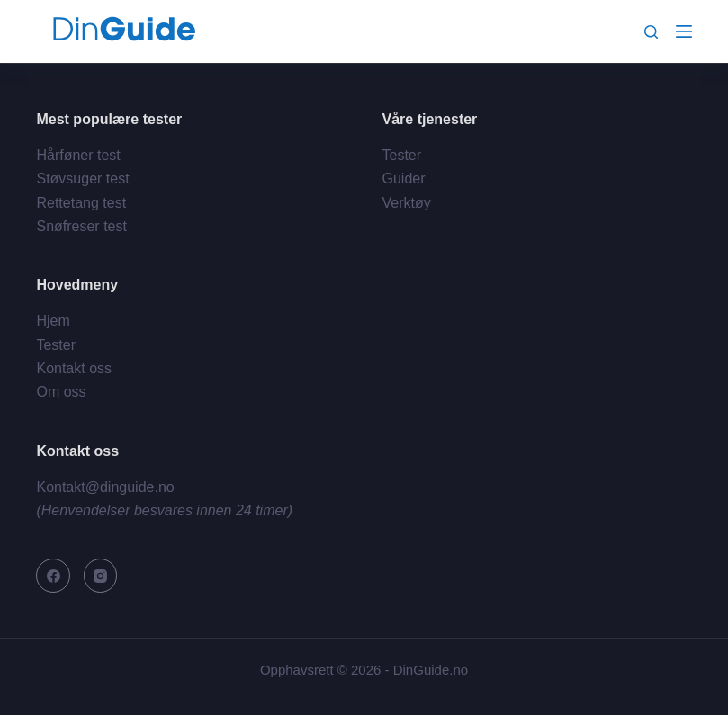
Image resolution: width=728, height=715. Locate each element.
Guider (404, 179)
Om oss (61, 392)
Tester (402, 155)
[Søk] (651, 32)
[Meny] (684, 31)
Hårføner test (78, 155)
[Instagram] (101, 576)
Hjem (53, 321)
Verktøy (407, 203)
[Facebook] (53, 576)
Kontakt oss (74, 368)
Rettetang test (81, 203)
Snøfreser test (81, 226)
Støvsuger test (82, 179)
